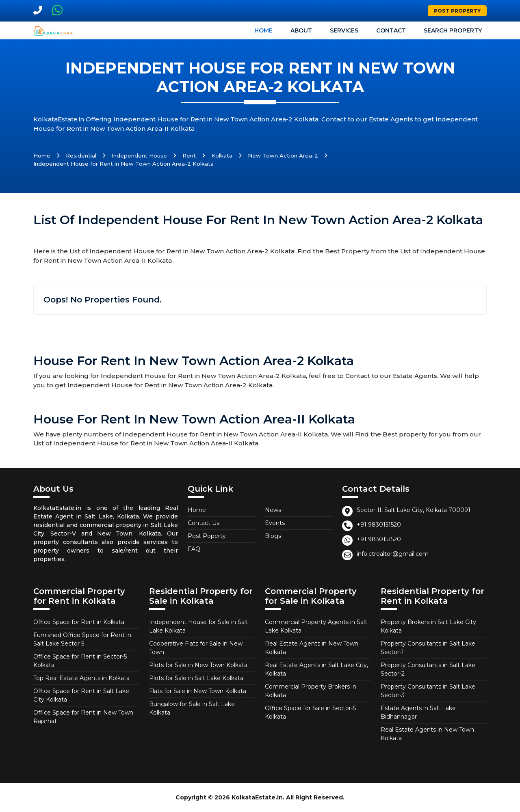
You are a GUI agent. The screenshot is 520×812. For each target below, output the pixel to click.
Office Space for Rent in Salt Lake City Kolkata (81, 695)
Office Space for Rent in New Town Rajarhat (83, 717)
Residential (81, 155)
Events (275, 523)
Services (344, 30)
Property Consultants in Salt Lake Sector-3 (428, 691)
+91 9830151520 (379, 525)
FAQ (194, 549)
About (301, 30)
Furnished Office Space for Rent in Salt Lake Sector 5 (82, 639)
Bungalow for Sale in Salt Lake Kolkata (192, 708)
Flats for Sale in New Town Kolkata (198, 691)
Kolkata (222, 155)
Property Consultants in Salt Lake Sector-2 (428, 669)
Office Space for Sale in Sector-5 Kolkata (310, 712)
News (273, 510)
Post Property (457, 11)
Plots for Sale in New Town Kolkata (198, 665)
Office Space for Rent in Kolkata (79, 622)
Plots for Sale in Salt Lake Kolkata (196, 678)
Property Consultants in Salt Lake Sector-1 (428, 648)
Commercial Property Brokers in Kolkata (311, 691)
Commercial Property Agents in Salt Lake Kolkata (316, 626)
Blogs (273, 536)
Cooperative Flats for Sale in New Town (196, 648)
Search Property (453, 30)
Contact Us (204, 523)
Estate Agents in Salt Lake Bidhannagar (418, 712)
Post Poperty (207, 536)
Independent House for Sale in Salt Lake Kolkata (199, 626)
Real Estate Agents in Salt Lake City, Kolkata (316, 669)
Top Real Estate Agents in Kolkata (81, 678)
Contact (391, 30)
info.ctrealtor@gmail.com (393, 554)
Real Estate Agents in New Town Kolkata (312, 648)
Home (263, 30)
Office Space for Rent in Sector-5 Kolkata (80, 661)
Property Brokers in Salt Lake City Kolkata (428, 626)
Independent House (139, 155)
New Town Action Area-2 (283, 155)
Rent (189, 155)
